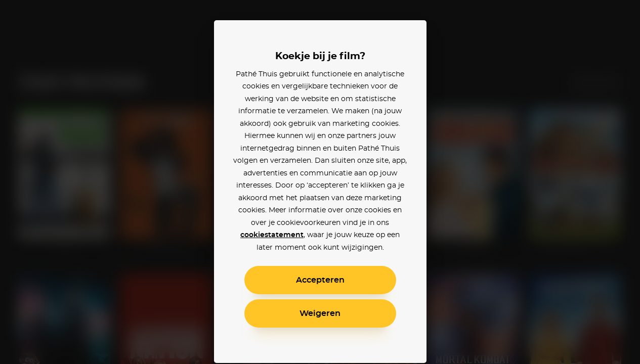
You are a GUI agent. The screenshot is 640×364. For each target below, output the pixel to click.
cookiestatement (272, 235)
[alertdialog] (320, 182)
